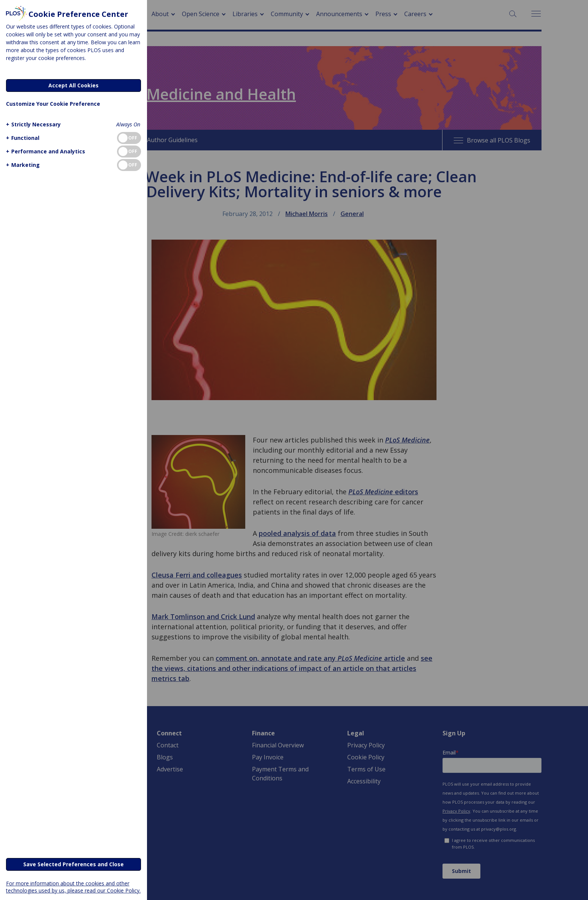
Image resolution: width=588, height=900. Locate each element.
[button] (32, 124)
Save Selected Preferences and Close (73, 864)
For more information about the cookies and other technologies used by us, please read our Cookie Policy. (73, 887)
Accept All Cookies (73, 85)
